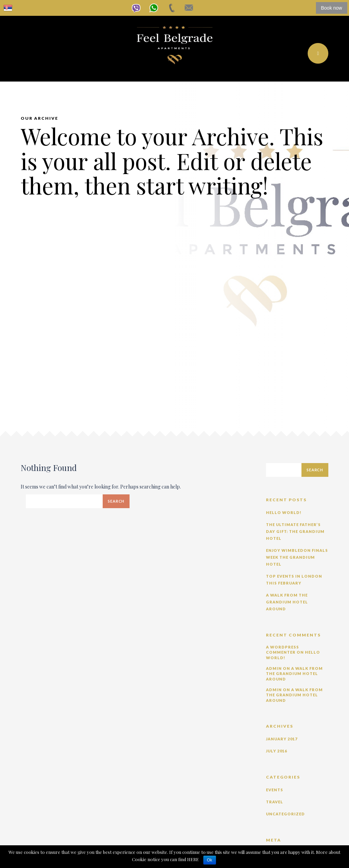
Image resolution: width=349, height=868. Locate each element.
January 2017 (282, 739)
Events (275, 790)
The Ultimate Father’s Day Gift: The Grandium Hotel (295, 531)
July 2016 (276, 751)
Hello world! (284, 512)
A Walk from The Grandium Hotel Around (287, 602)
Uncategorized (285, 814)
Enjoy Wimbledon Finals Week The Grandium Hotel (297, 557)
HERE (193, 859)
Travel (275, 802)
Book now (332, 8)
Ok (210, 860)
